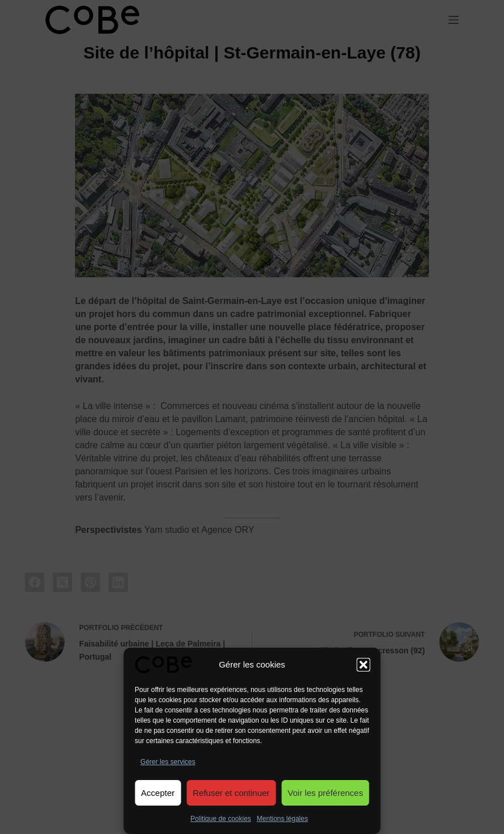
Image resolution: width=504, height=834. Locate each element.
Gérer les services (168, 762)
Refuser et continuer (231, 793)
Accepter (158, 793)
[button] (364, 665)
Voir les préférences (325, 793)
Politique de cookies (221, 819)
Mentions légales (282, 819)
